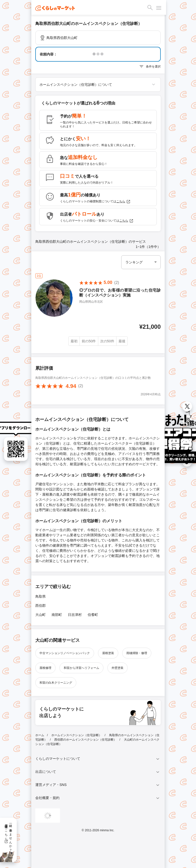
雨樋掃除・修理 (137, 653)
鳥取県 (40, 596)
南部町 (57, 615)
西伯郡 (40, 606)
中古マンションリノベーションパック (65, 653)
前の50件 (89, 341)
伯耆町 (93, 615)
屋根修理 (45, 668)
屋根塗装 (108, 653)
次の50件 (107, 341)
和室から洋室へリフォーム (81, 668)
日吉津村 (75, 615)
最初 (74, 341)
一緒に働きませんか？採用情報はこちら (8, 836)
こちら (123, 202)
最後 (122, 341)
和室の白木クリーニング (56, 683)
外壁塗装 (118, 668)
